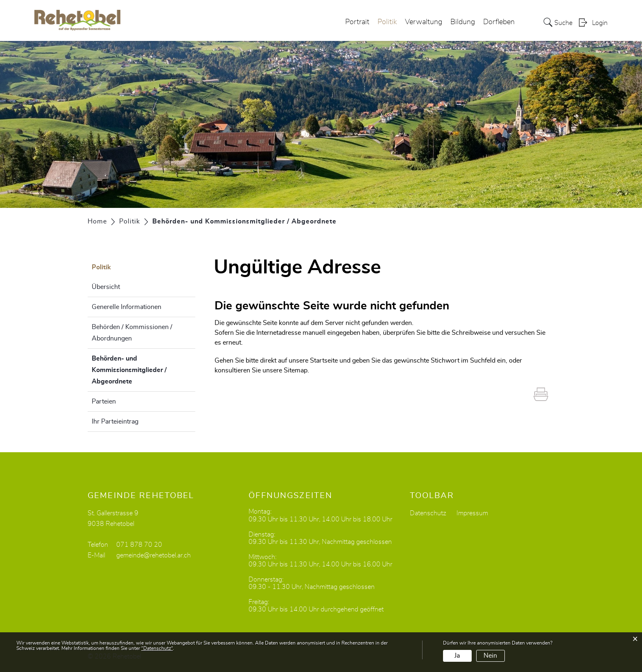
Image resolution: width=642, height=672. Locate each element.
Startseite (324, 361)
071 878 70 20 (139, 545)
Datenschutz (428, 513)
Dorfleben (499, 22)
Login (600, 23)
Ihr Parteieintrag (115, 422)
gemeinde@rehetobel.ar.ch (154, 555)
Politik (387, 22)
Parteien (104, 401)
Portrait (357, 22)
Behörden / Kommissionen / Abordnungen (132, 333)
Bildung (463, 22)
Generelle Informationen (127, 307)
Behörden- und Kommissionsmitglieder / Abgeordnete (132, 370)
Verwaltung (424, 22)
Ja (457, 656)
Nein (490, 656)
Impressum (472, 513)
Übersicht (106, 287)
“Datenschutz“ (157, 648)
